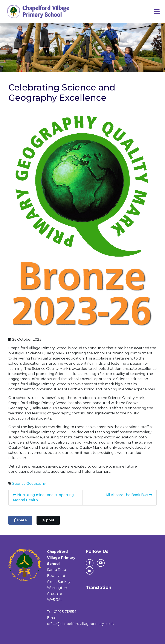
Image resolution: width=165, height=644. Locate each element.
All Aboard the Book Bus (129, 495)
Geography (36, 484)
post (48, 520)
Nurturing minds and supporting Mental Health (43, 497)
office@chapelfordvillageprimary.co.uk (80, 624)
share (20, 520)
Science (19, 484)
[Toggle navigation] (157, 11)
